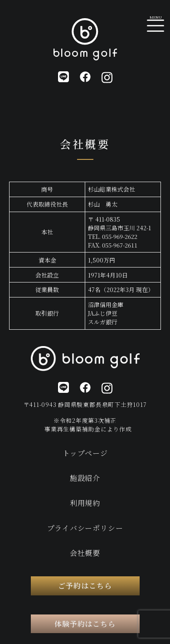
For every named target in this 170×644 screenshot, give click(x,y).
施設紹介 (85, 478)
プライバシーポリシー (85, 528)
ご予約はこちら (85, 586)
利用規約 (85, 503)
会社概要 (85, 553)
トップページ (85, 453)
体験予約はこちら (85, 624)
